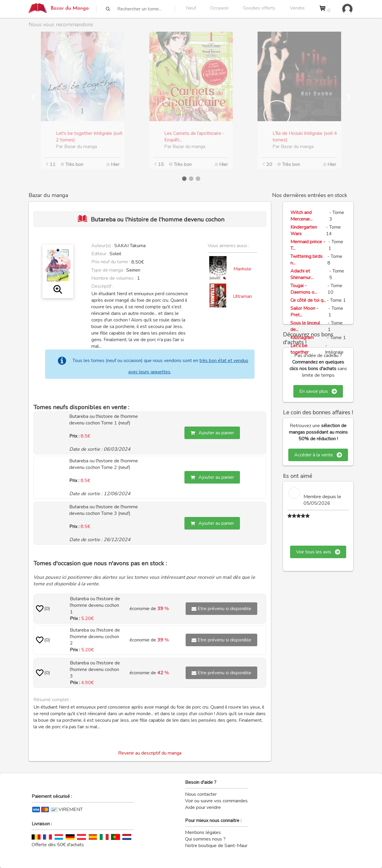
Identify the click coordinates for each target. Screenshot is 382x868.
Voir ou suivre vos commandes (216, 801)
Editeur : (100, 254)
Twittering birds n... (306, 260)
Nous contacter (201, 794)
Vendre (297, 8)
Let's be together (299, 349)
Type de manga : (108, 270)
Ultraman (242, 296)
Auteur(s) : (102, 246)
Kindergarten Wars (304, 230)
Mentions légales (203, 832)
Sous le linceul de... (305, 326)
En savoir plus (318, 391)
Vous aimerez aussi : (228, 246)
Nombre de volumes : (114, 278)
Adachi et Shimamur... (302, 274)
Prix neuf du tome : (111, 262)
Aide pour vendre (203, 807)
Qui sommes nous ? (205, 839)
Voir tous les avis (318, 552)
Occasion (219, 8)
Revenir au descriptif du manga (150, 753)
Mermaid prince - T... (308, 245)
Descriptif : (102, 286)
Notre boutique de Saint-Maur (216, 846)
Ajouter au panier (212, 433)
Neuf (191, 8)
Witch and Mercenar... (301, 216)
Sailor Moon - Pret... (304, 312)
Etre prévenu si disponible (221, 609)
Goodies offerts (259, 8)
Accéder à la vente (318, 455)
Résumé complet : (52, 700)
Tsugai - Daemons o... (304, 289)
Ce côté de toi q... (308, 300)
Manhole (242, 269)
